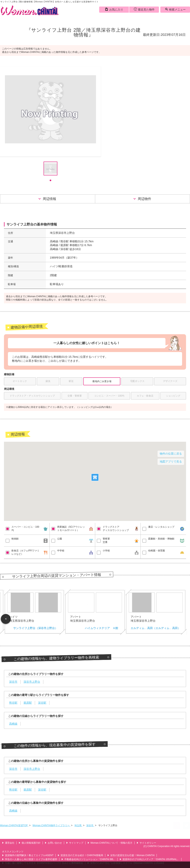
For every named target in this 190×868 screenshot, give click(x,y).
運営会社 (8, 843)
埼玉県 (78, 825)
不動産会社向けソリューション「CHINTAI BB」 (88, 859)
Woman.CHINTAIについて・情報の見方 (110, 843)
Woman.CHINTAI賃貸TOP (14, 825)
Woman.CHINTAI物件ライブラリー (51, 825)
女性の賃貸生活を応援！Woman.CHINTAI (131, 855)
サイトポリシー (146, 843)
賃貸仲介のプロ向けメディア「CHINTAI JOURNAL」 (149, 859)
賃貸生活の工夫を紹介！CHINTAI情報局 (80, 855)
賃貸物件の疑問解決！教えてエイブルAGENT (28, 855)
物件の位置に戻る (171, 454)
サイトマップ (75, 843)
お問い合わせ (53, 843)
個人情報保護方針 (30, 843)
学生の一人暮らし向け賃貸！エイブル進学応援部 (30, 859)
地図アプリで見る (171, 462)
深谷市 (90, 825)
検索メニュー (175, 9)
